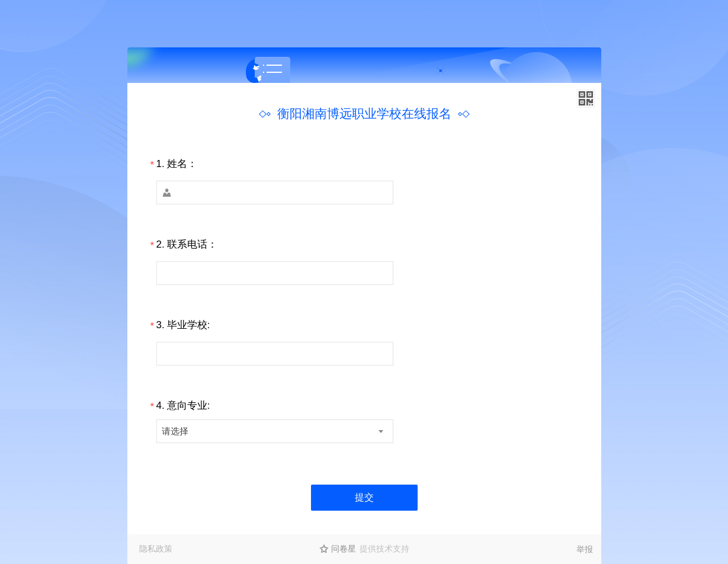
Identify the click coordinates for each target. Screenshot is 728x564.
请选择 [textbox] (175, 431)
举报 (585, 549)
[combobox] (275, 431)
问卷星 (344, 549)
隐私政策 (156, 549)
